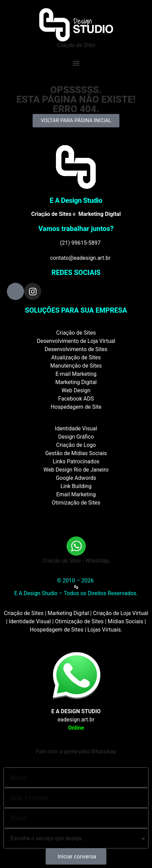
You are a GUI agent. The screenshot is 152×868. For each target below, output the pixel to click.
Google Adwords (76, 478)
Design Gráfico (76, 437)
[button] (76, 63)
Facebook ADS (76, 399)
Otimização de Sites (76, 503)
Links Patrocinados (76, 461)
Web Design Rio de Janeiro (76, 470)
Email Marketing (76, 494)
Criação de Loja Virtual (121, 613)
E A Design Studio (76, 200)
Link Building (76, 486)
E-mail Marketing (76, 374)
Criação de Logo (76, 445)
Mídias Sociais (126, 621)
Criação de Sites (76, 333)
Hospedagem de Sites (57, 630)
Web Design (76, 390)
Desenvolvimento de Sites (76, 349)
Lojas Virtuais (104, 630)
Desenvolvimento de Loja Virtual (76, 341)
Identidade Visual (76, 429)
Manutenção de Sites (76, 366)
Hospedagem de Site (76, 407)
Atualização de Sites (76, 357)
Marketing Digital (76, 382)
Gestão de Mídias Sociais (76, 453)
